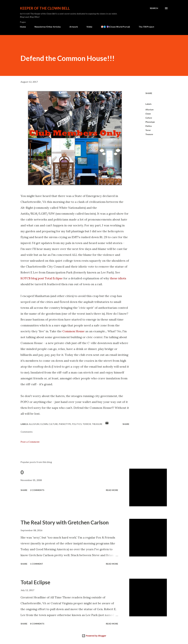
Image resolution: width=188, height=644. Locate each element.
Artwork (74, 27)
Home (23, 27)
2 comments (37, 490)
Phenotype (150, 122)
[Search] (154, 8)
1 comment (37, 564)
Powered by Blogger (94, 636)
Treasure (149, 134)
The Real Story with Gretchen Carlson (65, 522)
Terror (148, 130)
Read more (112, 490)
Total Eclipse (35, 582)
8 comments (37, 624)
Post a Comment (30, 442)
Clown (148, 114)
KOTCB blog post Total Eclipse (42, 278)
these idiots (118, 278)
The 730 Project (146, 27)
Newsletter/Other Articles (48, 27)
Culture (149, 118)
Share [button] (149, 93)
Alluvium (149, 110)
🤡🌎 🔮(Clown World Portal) (115, 27)
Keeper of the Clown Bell (45, 8)
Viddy (89, 27)
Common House (74, 331)
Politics (149, 126)
